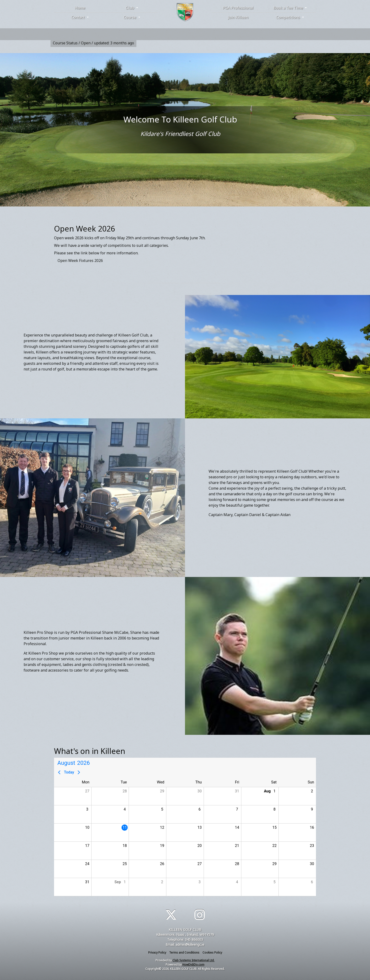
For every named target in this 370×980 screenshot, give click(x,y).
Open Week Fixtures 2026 (80, 261)
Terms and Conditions (184, 953)
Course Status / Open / (93, 43)
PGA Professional (238, 8)
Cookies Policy (212, 953)
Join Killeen (238, 17)
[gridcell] (110, 832)
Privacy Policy (157, 953)
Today (69, 772)
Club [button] (130, 8)
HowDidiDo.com (193, 965)
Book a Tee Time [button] (289, 8)
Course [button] (130, 17)
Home (80, 8)
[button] (73, 796)
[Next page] (79, 772)
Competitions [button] (288, 17)
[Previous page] (59, 772)
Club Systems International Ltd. (193, 960)
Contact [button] (78, 17)
